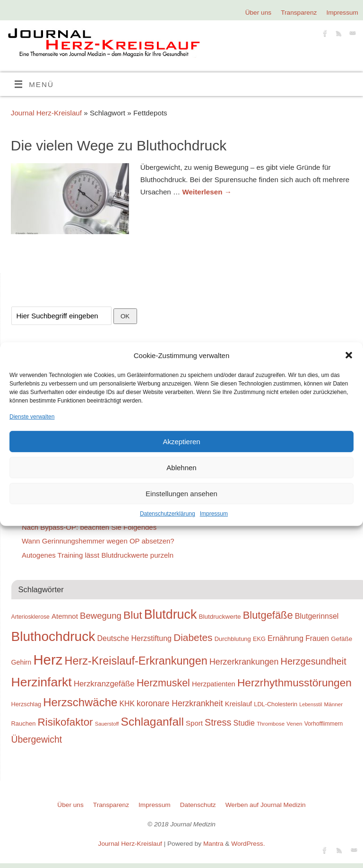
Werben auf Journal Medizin (266, 805)
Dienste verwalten (32, 417)
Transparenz (299, 13)
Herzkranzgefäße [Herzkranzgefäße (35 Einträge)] (104, 684)
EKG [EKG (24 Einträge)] (259, 639)
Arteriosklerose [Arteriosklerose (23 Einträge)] (30, 617)
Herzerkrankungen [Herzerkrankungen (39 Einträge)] (244, 662)
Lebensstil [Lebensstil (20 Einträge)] (311, 704)
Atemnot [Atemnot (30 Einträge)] (65, 616)
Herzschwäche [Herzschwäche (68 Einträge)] (80, 702)
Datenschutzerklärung (168, 514)
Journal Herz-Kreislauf (46, 113)
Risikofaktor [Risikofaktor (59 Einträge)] (65, 722)
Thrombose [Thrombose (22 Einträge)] (271, 723)
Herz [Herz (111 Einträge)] (48, 660)
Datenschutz (198, 805)
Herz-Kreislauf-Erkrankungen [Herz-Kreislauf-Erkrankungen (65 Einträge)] (136, 661)
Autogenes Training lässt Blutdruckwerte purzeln (98, 555)
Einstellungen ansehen (181, 494)
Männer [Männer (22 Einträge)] (333, 704)
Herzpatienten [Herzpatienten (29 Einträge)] (214, 684)
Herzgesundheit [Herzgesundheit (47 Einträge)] (314, 661)
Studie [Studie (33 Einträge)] (244, 723)
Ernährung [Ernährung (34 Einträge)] (285, 638)
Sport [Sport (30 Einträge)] (194, 723)
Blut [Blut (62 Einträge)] (133, 615)
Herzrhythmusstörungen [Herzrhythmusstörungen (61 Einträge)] (294, 683)
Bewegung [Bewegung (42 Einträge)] (101, 616)
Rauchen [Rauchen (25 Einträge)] (24, 723)
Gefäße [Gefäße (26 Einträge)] (341, 639)
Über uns (258, 13)
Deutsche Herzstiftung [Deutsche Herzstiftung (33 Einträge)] (134, 638)
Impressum (214, 514)
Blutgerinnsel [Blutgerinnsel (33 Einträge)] (317, 616)
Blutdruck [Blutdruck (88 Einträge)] (171, 614)
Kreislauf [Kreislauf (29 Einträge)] (238, 704)
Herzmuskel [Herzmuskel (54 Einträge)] (163, 683)
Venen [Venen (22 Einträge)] (294, 723)
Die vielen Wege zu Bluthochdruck (119, 145)
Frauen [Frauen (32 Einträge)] (317, 638)
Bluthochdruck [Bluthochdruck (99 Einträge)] (53, 636)
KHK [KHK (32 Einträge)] (127, 704)
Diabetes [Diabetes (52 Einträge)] (193, 637)
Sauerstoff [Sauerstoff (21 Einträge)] (107, 724)
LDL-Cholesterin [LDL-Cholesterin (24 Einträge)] (276, 704)
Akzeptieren (181, 442)
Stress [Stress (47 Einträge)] (218, 722)
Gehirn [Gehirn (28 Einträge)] (22, 662)
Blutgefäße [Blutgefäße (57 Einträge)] (268, 615)
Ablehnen (181, 468)
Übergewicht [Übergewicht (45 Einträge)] (37, 739)
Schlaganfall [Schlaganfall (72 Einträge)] (152, 722)
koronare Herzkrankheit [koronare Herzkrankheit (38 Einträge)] (180, 703)
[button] (349, 355)
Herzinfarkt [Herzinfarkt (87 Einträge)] (42, 682)
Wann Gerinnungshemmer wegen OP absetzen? (98, 541)
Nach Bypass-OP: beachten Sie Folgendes (89, 527)
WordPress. (248, 844)
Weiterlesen (207, 192)
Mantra (213, 844)
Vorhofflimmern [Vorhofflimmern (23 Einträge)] (324, 724)
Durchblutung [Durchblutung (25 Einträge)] (233, 639)
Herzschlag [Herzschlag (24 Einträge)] (26, 704)
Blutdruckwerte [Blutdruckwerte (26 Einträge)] (220, 617)
